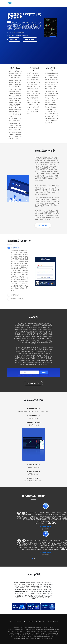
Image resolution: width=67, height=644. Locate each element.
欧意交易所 (30, 621)
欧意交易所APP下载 (40, 621)
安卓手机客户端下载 (46, 553)
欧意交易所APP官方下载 (20, 621)
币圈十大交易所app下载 (53, 621)
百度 (10, 621)
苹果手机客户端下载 (46, 527)
